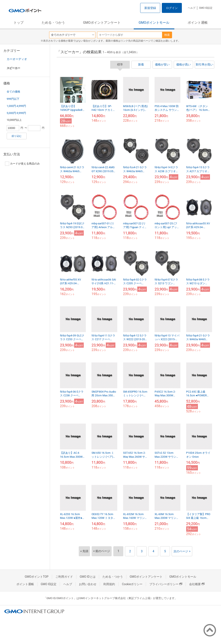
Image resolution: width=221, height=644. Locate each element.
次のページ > (182, 551)
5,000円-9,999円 (16, 113)
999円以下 (13, 99)
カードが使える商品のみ (22, 164)
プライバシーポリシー (166, 584)
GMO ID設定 (206, 8)
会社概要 (197, 584)
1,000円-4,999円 (16, 106)
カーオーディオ (17, 59)
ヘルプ (192, 8)
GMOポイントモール (154, 23)
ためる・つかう (53, 23)
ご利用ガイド (64, 577)
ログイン (172, 8)
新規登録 (150, 8)
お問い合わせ (88, 584)
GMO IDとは (88, 577)
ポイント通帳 (198, 23)
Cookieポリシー (132, 584)
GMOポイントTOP (37, 577)
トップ (19, 23)
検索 (167, 35)
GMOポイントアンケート (102, 23)
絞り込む (17, 136)
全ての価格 (13, 92)
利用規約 (109, 584)
